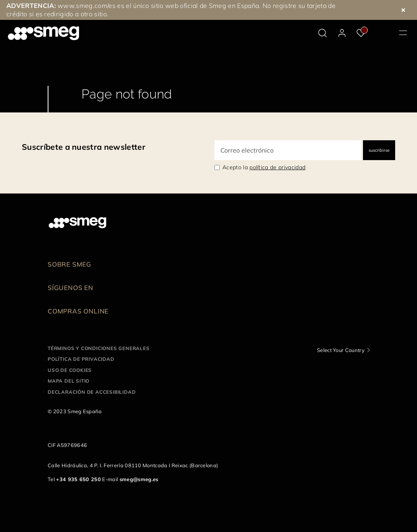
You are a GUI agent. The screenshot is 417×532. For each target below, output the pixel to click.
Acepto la (264, 167)
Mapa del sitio (69, 381)
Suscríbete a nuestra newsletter (84, 147)
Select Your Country (341, 350)
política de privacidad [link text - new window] (277, 167)
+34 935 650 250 (78, 479)
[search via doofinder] (322, 33)
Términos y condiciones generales (99, 348)
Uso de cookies (70, 370)
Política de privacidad (81, 359)
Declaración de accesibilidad (92, 392)
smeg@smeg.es (139, 479)
